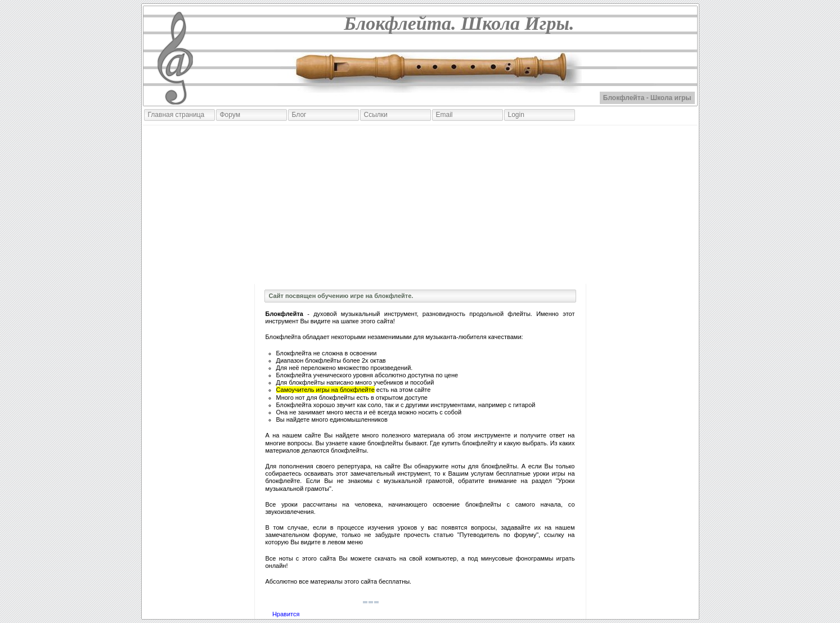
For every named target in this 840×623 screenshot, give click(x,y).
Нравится (286, 614)
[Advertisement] (420, 205)
